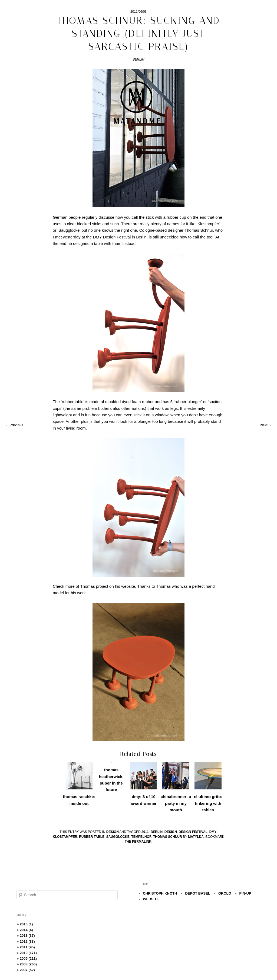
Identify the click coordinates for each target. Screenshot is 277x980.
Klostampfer (65, 837)
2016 (26, 924)
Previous (14, 425)
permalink (142, 842)
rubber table (92, 837)
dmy (213, 832)
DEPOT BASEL (197, 893)
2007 (27, 970)
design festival (193, 832)
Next (266, 425)
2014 (26, 930)
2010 (28, 953)
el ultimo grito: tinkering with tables (208, 803)
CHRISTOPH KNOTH (160, 893)
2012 (27, 941)
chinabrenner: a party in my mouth (176, 803)
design (113, 832)
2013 (27, 936)
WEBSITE (151, 899)
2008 (28, 964)
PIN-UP (245, 893)
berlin (156, 832)
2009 (28, 959)
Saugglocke (118, 837)
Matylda (196, 837)
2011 (145, 832)
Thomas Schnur (168, 837)
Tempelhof (141, 837)
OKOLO (225, 893)
